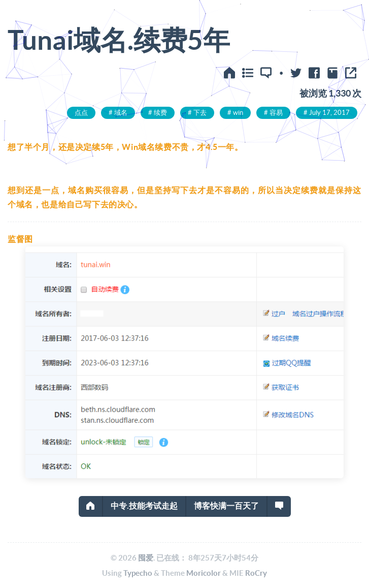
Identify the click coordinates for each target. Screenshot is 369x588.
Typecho (138, 573)
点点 (81, 113)
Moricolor (204, 573)
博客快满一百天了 (226, 506)
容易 (276, 113)
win (238, 113)
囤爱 (146, 558)
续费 (160, 113)
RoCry (256, 573)
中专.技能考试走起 (144, 506)
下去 (200, 113)
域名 (121, 113)
